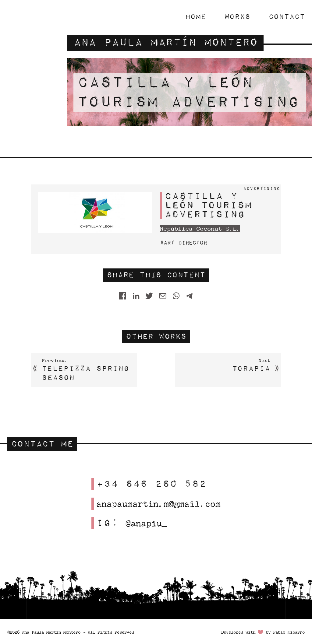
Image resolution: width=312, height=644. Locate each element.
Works (237, 17)
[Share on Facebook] (122, 296)
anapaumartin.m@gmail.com (158, 504)
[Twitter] (149, 296)
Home (196, 17)
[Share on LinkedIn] (136, 296)
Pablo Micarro (289, 632)
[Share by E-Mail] (163, 296)
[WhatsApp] (176, 296)
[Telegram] (190, 296)
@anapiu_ (146, 523)
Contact (287, 17)
